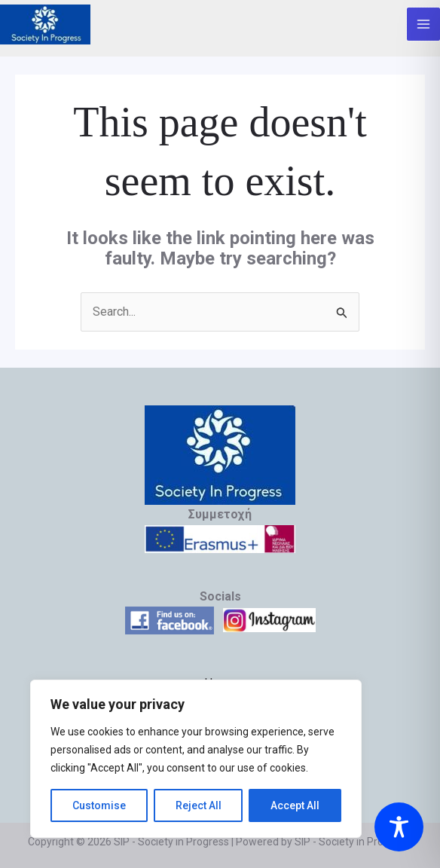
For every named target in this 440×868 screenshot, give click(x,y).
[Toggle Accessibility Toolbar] (399, 827)
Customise (99, 805)
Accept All (295, 805)
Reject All (199, 805)
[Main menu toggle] (423, 24)
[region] (196, 759)
